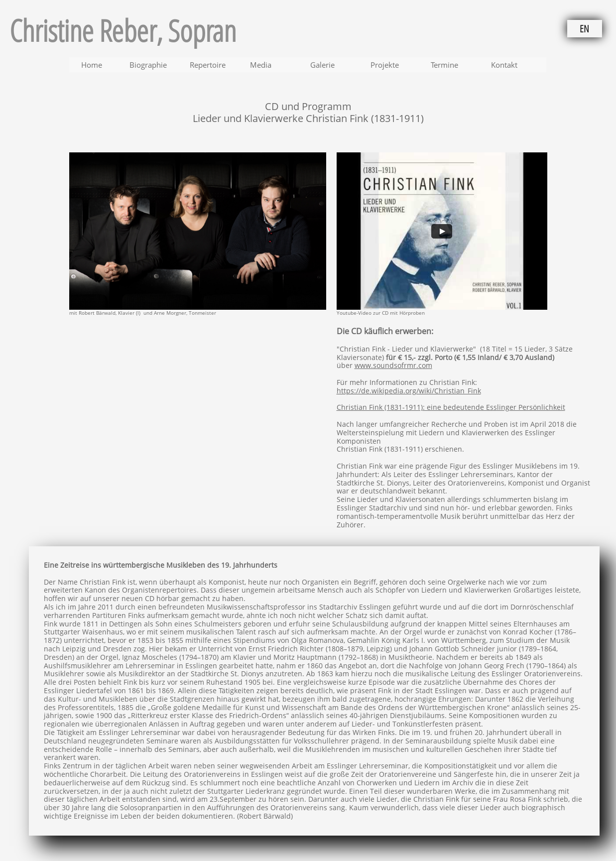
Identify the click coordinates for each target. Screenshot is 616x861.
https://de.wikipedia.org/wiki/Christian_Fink (409, 391)
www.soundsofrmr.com (393, 365)
